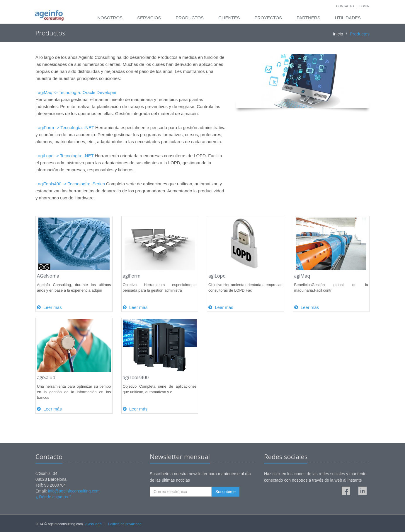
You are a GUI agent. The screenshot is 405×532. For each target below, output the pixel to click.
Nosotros (110, 18)
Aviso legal (94, 524)
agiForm (132, 276)
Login (365, 6)
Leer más (49, 307)
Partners (308, 18)
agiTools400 (136, 377)
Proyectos (268, 18)
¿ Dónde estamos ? (53, 497)
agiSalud (46, 377)
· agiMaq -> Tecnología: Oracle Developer (76, 92)
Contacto (345, 6)
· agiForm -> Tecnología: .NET (65, 128)
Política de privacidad (125, 524)
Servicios (149, 18)
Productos (190, 18)
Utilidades (348, 18)
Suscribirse (226, 492)
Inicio (338, 34)
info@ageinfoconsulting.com (74, 491)
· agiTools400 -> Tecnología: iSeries (70, 184)
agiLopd (217, 276)
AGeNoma (48, 276)
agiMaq (302, 276)
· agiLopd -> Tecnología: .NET (64, 156)
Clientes (229, 18)
